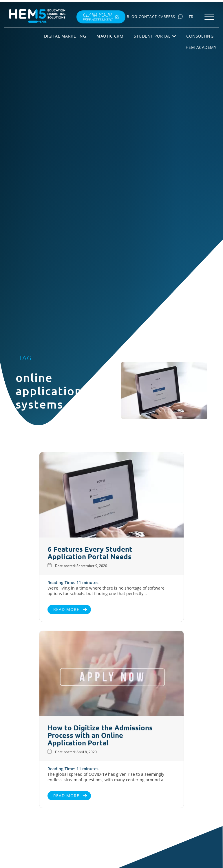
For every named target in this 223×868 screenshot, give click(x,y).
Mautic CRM (110, 36)
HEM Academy (201, 47)
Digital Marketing (65, 36)
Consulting (200, 36)
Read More (66, 609)
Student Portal (155, 36)
